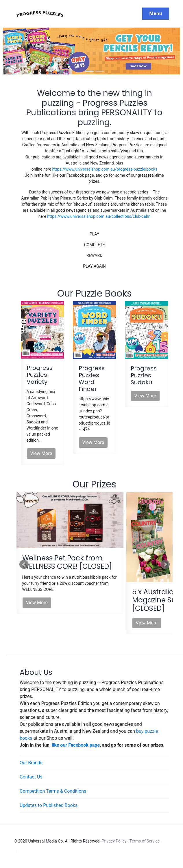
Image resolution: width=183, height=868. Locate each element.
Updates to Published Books (49, 805)
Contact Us (31, 777)
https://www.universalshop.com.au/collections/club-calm (99, 216)
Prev (24, 564)
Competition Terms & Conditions (53, 791)
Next (165, 564)
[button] (19, 51)
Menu (156, 13)
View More (41, 453)
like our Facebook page (76, 745)
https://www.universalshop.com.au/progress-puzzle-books (105, 169)
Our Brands (31, 763)
